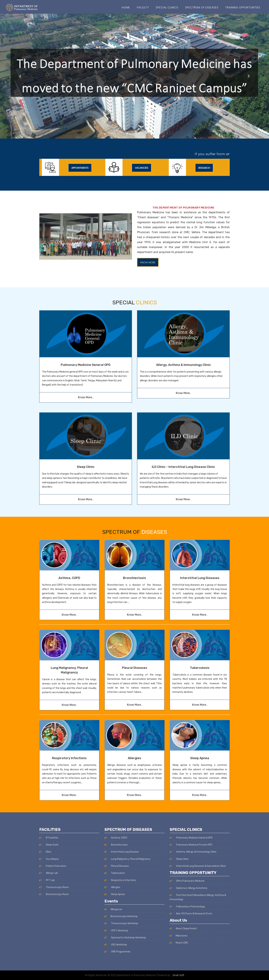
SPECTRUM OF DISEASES (202, 7)
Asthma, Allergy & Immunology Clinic (193, 928)
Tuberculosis (200, 620)
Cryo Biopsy (49, 935)
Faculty (143, 7)
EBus (45, 928)
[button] (20, 76)
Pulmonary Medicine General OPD (86, 310)
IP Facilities (49, 914)
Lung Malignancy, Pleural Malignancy (127, 783)
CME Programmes (118, 875)
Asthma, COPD (69, 530)
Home (126, 7)
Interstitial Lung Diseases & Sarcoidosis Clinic (198, 942)
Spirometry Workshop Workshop (125, 861)
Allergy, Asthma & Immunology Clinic (183, 310)
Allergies (134, 711)
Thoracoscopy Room (54, 963)
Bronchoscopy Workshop (121, 840)
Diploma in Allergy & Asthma (188, 964)
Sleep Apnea (200, 711)
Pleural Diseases (135, 620)
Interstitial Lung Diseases (200, 530)
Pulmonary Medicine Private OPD (191, 921)
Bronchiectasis (134, 530)
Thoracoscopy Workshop (121, 847)
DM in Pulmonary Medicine (187, 957)
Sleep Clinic (179, 935)
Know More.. (86, 343)
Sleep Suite (49, 921)
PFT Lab (47, 956)
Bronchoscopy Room (54, 971)
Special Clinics (167, 7)
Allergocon (113, 833)
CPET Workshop (116, 854)
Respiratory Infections (69, 711)
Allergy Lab (49, 949)
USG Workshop (116, 868)
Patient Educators (53, 942)
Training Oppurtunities (243, 7)
